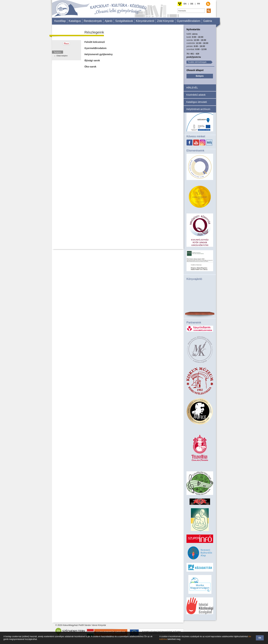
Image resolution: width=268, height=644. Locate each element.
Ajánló (109, 21)
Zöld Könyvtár (166, 21)
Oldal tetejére (62, 56)
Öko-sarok (90, 67)
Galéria (208, 21)
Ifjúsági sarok (92, 60)
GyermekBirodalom (189, 21)
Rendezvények (93, 21)
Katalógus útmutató (197, 102)
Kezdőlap (60, 21)
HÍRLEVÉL (192, 88)
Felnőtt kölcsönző (95, 42)
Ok (260, 638)
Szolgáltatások (124, 21)
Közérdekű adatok (196, 95)
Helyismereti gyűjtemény (99, 54)
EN (185, 4)
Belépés (200, 76)
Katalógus (75, 21)
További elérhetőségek (197, 62)
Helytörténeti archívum (198, 109)
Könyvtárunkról (145, 21)
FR (199, 4)
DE (192, 4)
